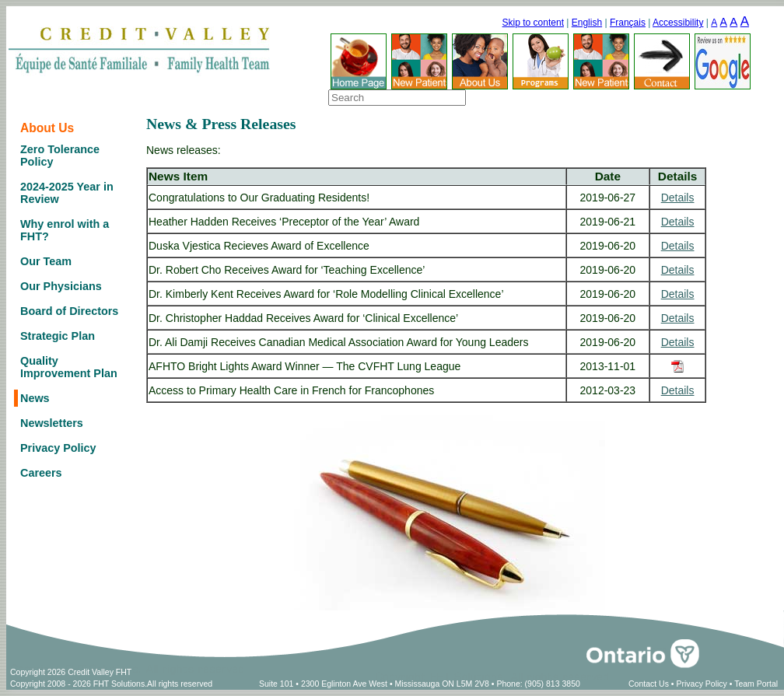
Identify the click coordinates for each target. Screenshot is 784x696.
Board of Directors (69, 311)
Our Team (46, 261)
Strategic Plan (58, 336)
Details (678, 198)
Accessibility (678, 23)
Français (628, 23)
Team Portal (756, 684)
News (35, 398)
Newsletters (52, 423)
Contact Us (649, 684)
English (587, 23)
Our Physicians (61, 286)
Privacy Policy (58, 448)
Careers (41, 473)
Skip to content (533, 23)
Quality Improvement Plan (69, 367)
